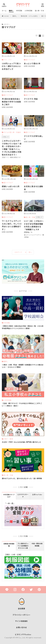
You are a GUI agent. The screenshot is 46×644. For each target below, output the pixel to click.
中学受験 (19, 11)
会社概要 (21, 609)
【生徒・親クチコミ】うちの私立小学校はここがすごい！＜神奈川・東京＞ (22, 405)
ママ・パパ (8, 60)
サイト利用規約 (21, 621)
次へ (30, 252)
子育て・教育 (8, 439)
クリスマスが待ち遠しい (33, 138)
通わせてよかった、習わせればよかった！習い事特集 (22, 478)
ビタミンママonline (23, 634)
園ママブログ (30, 60)
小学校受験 (29, 11)
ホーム (4, 11)
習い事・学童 (39, 11)
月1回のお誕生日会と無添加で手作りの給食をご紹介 (11, 102)
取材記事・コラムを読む (29, 16)
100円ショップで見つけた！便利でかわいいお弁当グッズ (11, 66)
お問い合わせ (21, 627)
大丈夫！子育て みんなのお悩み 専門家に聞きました (21, 442)
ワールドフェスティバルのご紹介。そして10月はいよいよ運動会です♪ (12, 225)
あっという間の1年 (32, 63)
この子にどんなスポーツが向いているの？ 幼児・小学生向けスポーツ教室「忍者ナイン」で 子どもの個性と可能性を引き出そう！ (12, 148)
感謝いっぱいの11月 (11, 186)
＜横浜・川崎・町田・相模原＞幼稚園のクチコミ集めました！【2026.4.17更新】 (23, 366)
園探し (11, 11)
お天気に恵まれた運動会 (33, 188)
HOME (6, 16)
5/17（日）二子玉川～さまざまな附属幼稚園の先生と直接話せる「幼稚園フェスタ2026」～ (34, 227)
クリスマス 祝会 (31, 99)
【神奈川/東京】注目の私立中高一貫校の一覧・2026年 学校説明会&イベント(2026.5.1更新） (23, 327)
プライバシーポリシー (21, 615)
